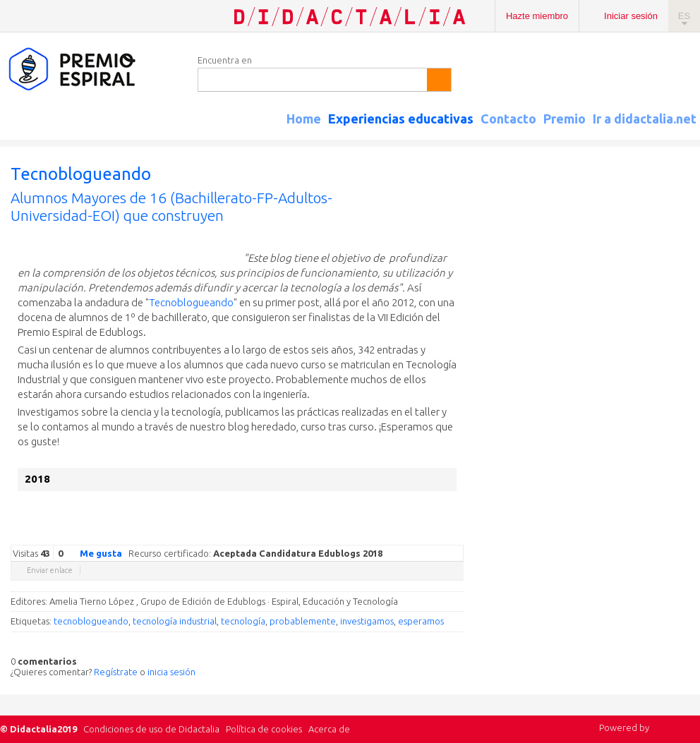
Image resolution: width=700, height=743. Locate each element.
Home (304, 119)
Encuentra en (225, 60)
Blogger (442, 534)
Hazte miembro (537, 16)
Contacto (508, 119)
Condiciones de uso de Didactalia (151, 729)
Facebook (386, 534)
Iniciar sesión (631, 16)
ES (684, 16)
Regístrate (116, 672)
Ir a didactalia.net (645, 119)
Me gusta (92, 552)
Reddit (428, 534)
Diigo (457, 534)
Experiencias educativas (401, 119)
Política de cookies (264, 729)
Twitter (372, 534)
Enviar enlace (50, 570)
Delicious (400, 534)
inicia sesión (171, 672)
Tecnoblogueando (191, 302)
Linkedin (414, 534)
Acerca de (329, 729)
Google (358, 534)
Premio (565, 119)
